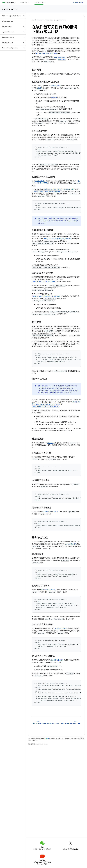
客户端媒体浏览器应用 (50, 512)
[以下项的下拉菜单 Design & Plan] (46, 2)
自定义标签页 (40, 181)
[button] (11, 16)
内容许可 (47, 739)
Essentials (24, 2)
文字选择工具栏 (60, 629)
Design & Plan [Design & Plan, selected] (39, 2)
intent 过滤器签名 (71, 544)
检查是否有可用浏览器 (66, 219)
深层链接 (54, 98)
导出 (68, 388)
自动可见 (50, 443)
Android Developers (38, 20)
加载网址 (40, 88)
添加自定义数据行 (57, 660)
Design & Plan (49, 20)
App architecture (10, 9)
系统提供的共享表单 (48, 590)
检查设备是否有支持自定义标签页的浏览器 (59, 189)
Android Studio (78, 2)
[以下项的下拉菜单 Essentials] (30, 2)
